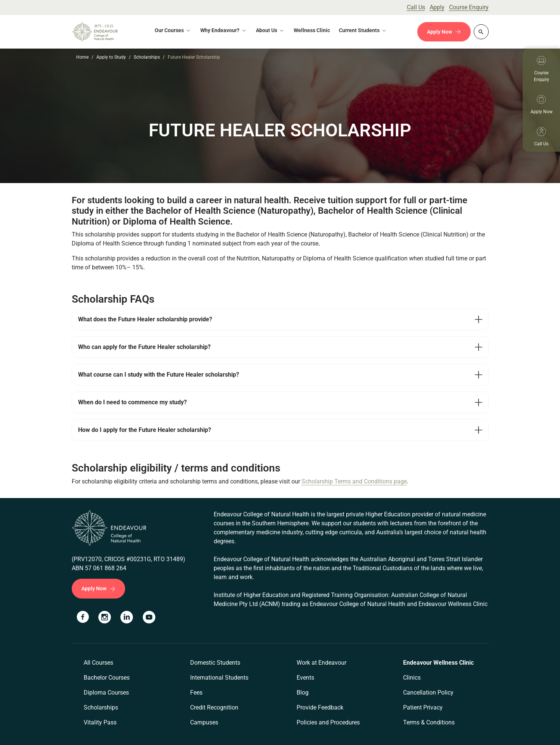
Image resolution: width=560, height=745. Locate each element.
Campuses (204, 722)
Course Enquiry (469, 7)
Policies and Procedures (328, 722)
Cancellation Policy (428, 693)
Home (82, 57)
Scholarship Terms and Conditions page (354, 481)
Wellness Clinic (312, 30)
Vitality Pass (100, 722)
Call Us (416, 7)
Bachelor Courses (107, 678)
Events (305, 678)
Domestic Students (215, 663)
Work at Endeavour (321, 663)
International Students (219, 678)
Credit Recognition (214, 707)
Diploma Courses (106, 693)
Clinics (412, 678)
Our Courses (169, 30)
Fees (196, 693)
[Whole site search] (481, 32)
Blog (303, 693)
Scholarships (147, 57)
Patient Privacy (423, 707)
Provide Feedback (320, 707)
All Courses (98, 663)
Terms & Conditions (429, 722)
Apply (437, 7)
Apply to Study (111, 57)
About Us (267, 30)
